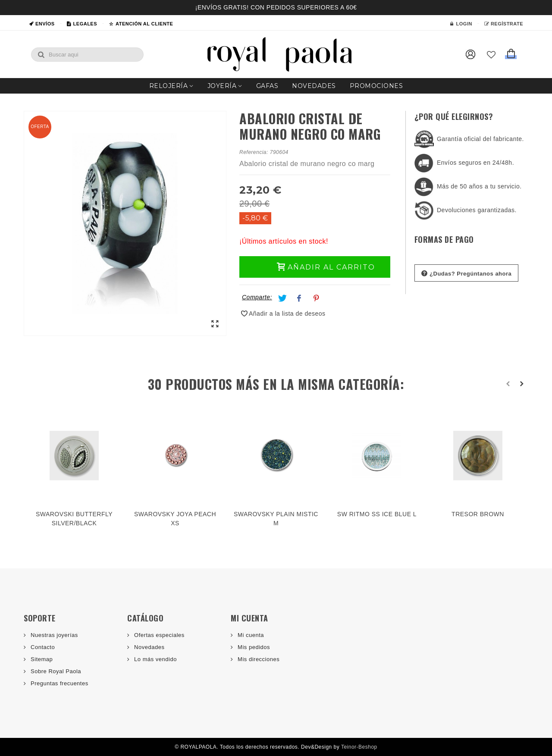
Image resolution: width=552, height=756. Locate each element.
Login (461, 24)
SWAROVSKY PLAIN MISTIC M (276, 519)
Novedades (314, 86)
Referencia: (254, 152)
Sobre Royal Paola (55, 671)
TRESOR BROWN (478, 514)
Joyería (222, 86)
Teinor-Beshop (359, 747)
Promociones (376, 86)
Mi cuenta (250, 635)
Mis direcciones (258, 659)
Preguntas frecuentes (59, 683)
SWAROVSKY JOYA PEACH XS (175, 519)
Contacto (42, 647)
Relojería (169, 86)
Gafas (267, 86)
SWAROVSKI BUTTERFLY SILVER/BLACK (74, 519)
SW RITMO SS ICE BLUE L (377, 514)
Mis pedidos (253, 647)
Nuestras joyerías (53, 635)
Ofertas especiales (158, 635)
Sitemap (41, 659)
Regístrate (504, 24)
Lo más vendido (155, 659)
